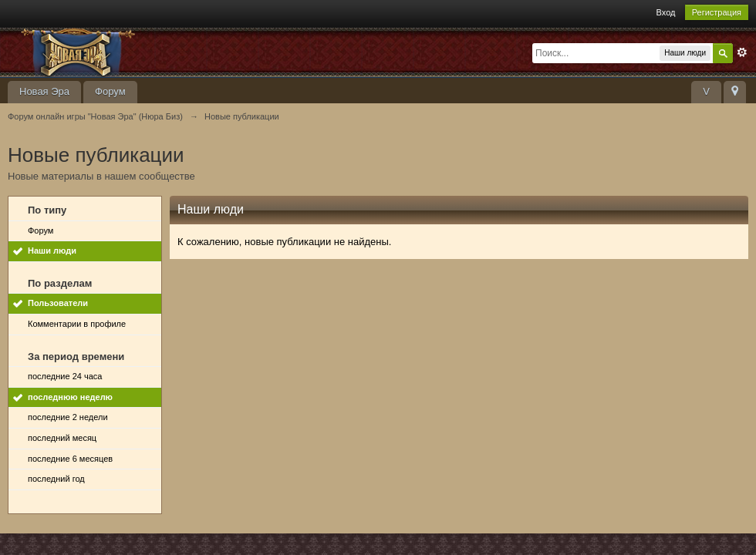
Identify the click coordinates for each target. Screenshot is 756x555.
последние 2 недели (68, 417)
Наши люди (52, 251)
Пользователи (58, 303)
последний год (56, 479)
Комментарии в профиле (77, 324)
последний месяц (62, 438)
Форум (110, 91)
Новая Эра (44, 91)
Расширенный (742, 52)
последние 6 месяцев (70, 459)
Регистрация (717, 12)
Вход (666, 12)
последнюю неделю (70, 397)
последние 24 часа (65, 376)
